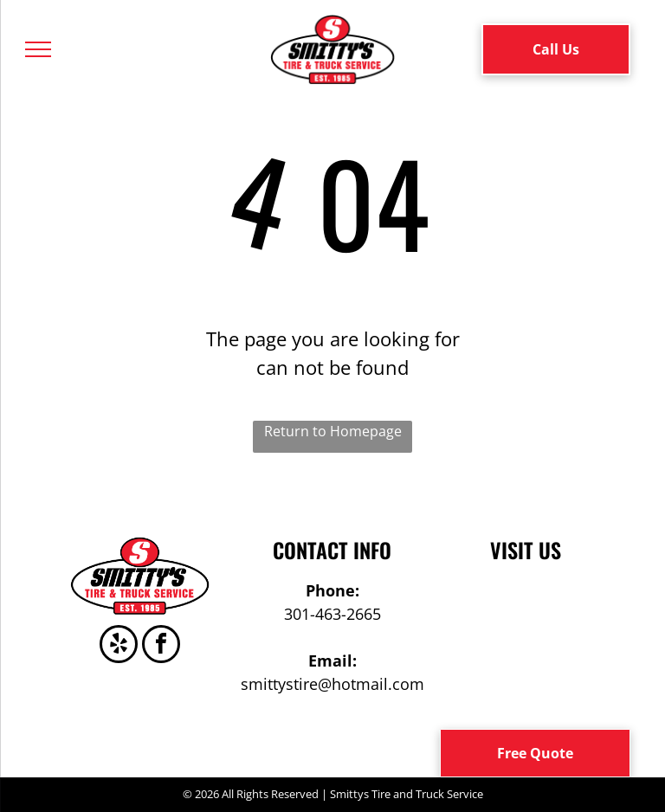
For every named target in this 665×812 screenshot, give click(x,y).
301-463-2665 (332, 614)
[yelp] (119, 646)
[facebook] (161, 646)
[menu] (38, 49)
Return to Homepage (333, 431)
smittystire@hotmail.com (332, 684)
